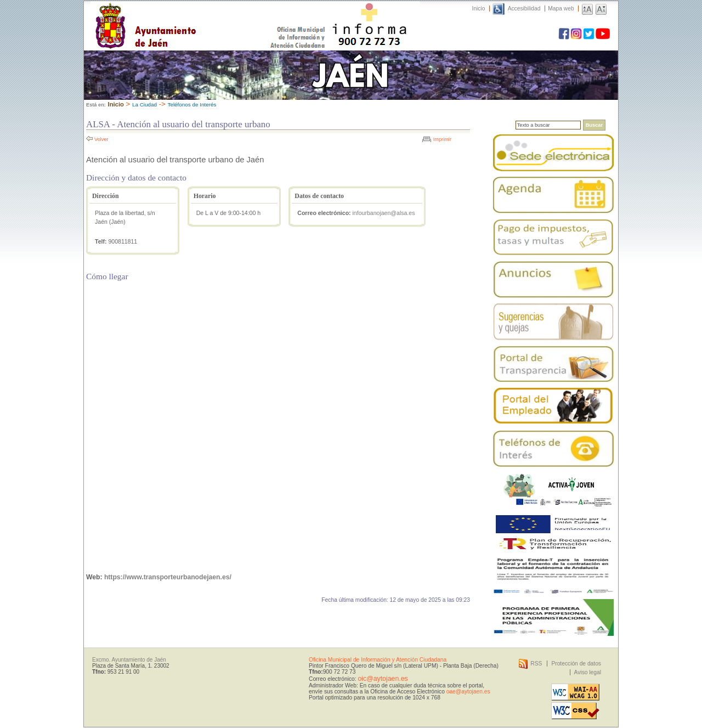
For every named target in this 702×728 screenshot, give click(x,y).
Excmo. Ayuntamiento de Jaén (129, 660)
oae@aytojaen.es (468, 692)
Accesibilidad (524, 9)
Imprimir (442, 139)
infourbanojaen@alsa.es (384, 213)
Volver (101, 139)
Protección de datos (576, 664)
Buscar (594, 125)
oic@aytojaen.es (383, 679)
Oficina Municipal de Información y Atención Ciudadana (378, 660)
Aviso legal (588, 672)
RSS (536, 664)
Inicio (479, 9)
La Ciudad (145, 105)
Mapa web (561, 9)
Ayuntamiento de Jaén (193, 15)
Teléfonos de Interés (192, 105)
